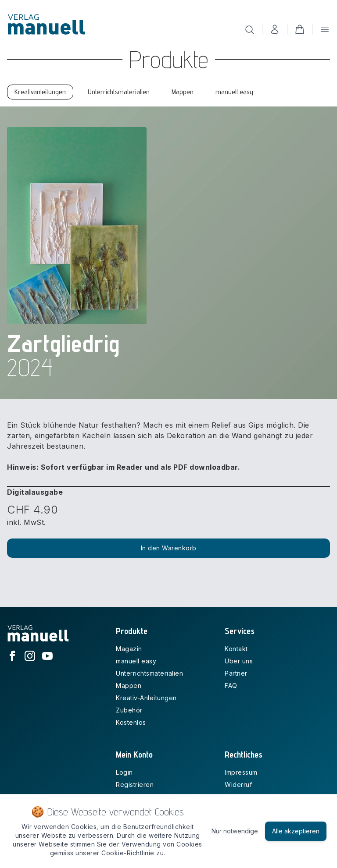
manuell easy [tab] (234, 92)
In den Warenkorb (169, 548)
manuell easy (136, 661)
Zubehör (129, 710)
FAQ (231, 686)
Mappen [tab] (183, 92)
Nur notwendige (235, 831)
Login (124, 772)
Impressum (241, 772)
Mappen (129, 686)
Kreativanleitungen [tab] (40, 92)
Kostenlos (131, 722)
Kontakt (236, 649)
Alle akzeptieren (296, 831)
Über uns (239, 661)
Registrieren (135, 785)
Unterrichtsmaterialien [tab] (119, 92)
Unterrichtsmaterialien (149, 673)
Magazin (129, 649)
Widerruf (238, 785)
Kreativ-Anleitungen (146, 698)
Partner (236, 673)
